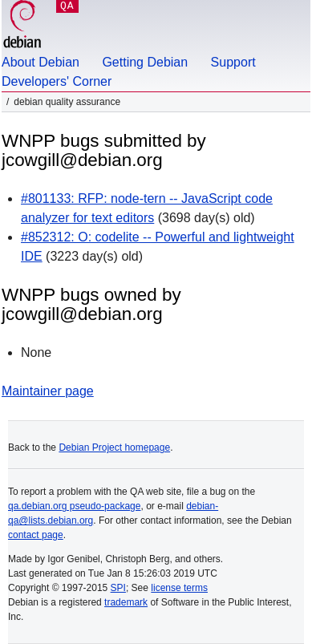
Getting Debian (145, 62)
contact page (36, 535)
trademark (126, 602)
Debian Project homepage (114, 448)
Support (233, 62)
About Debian (41, 62)
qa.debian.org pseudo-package (74, 506)
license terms (179, 588)
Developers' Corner (57, 81)
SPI (118, 588)
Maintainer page (48, 391)
